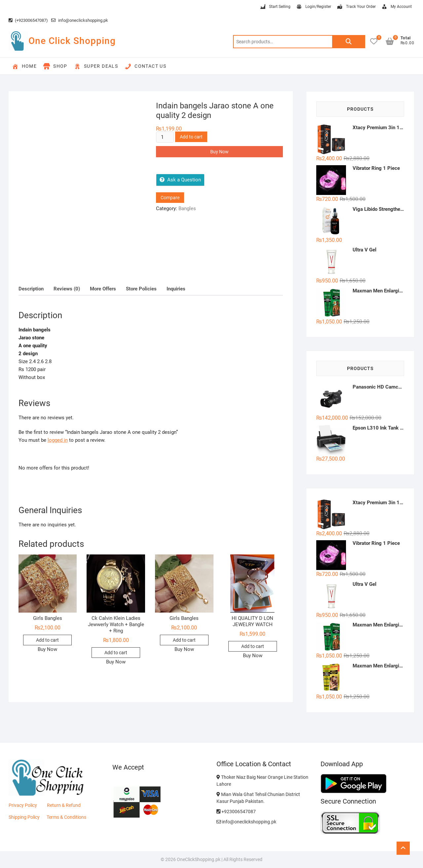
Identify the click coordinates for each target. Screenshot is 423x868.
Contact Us (145, 66)
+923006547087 (236, 811)
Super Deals (96, 66)
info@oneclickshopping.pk (80, 20)
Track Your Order (356, 7)
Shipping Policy (24, 817)
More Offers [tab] (103, 289)
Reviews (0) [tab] (67, 289)
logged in (58, 440)
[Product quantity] (165, 137)
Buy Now (219, 152)
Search (349, 42)
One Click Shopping (72, 41)
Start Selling (275, 7)
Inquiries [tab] (176, 289)
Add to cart (191, 137)
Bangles (187, 208)
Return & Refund (64, 805)
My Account (396, 7)
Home (24, 66)
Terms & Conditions (66, 817)
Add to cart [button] (47, 640)
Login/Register (313, 7)
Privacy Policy (23, 805)
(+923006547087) (28, 20)
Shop (55, 66)
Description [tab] (31, 289)
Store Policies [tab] (141, 289)
